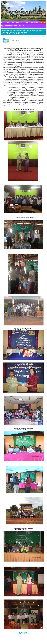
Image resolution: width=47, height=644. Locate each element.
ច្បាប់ (14, 23)
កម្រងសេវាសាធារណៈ (7, 26)
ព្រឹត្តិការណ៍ (19, 23)
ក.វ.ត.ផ (16, 26)
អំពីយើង (9, 23)
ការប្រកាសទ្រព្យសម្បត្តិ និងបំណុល (32, 23)
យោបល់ (22, 26)
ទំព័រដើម (4, 23)
